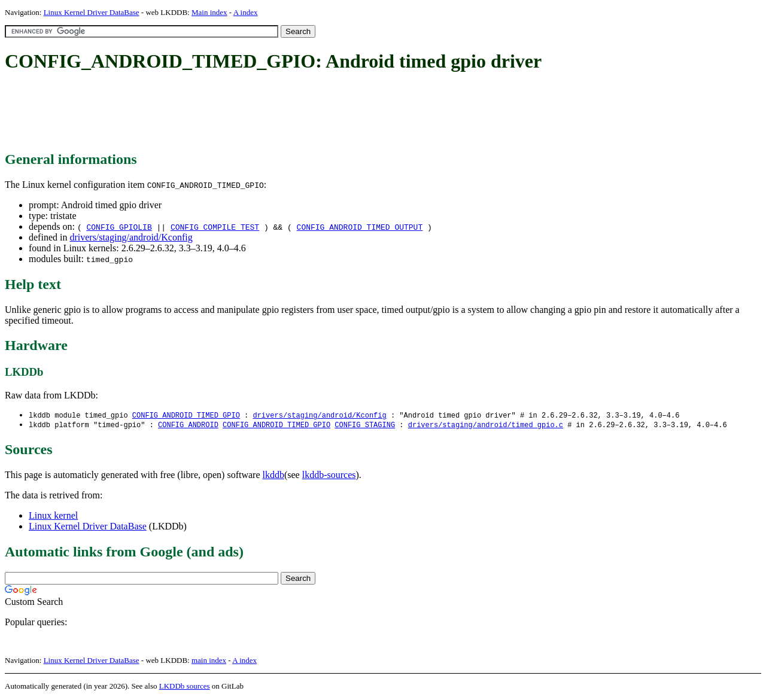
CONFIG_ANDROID (188, 426)
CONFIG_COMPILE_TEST (215, 227)
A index (246, 12)
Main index (209, 12)
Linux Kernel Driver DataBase (92, 12)
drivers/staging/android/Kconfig (131, 237)
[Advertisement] (223, 112)
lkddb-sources (329, 476)
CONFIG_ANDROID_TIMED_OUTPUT (360, 227)
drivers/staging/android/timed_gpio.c (486, 426)
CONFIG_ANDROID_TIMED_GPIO (186, 416)
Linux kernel (53, 517)
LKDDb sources (185, 687)
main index (209, 661)
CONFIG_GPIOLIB (119, 227)
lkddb (273, 476)
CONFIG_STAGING (365, 426)
